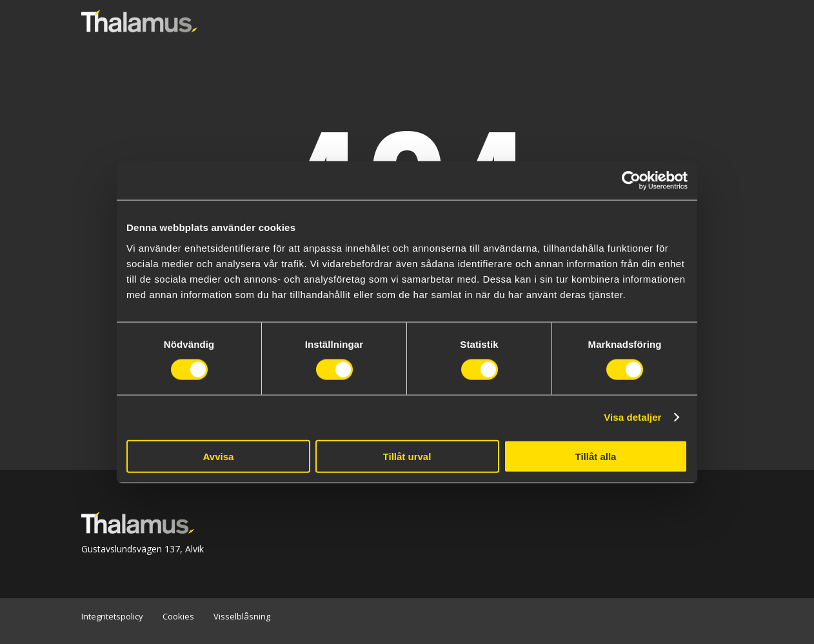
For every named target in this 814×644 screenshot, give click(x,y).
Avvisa (219, 456)
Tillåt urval (407, 456)
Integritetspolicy (112, 616)
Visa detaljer (632, 417)
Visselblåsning (242, 616)
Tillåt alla (596, 456)
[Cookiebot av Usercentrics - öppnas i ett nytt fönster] (631, 181)
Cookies (178, 616)
